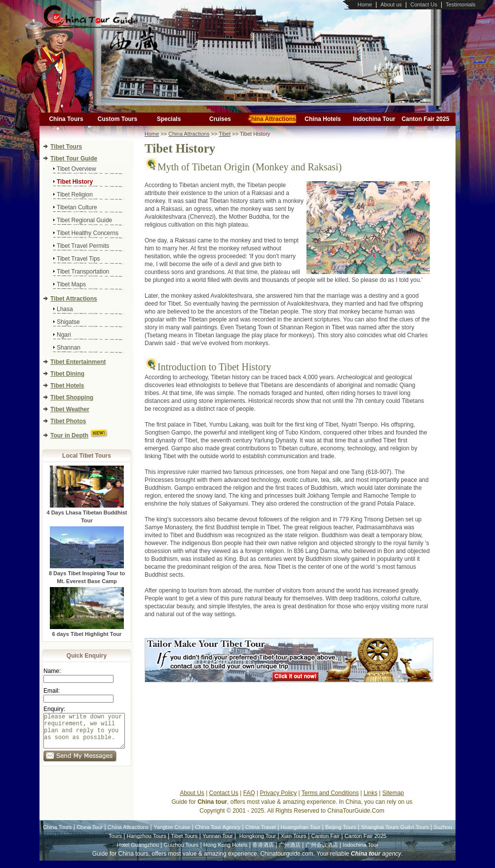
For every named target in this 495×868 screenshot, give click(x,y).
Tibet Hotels (67, 386)
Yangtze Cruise (172, 834)
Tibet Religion (75, 195)
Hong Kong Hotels (225, 852)
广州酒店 (290, 852)
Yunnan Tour (218, 843)
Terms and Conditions (330, 800)
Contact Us (423, 4)
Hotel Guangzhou (138, 852)
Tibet (225, 134)
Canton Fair (325, 843)
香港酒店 (263, 852)
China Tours (66, 119)
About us (391, 4)
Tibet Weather (70, 409)
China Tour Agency (218, 834)
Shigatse (68, 322)
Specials (169, 119)
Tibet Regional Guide (84, 220)
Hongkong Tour (258, 843)
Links (371, 800)
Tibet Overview (76, 169)
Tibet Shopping (72, 397)
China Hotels (323, 119)
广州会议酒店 (322, 852)
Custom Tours (117, 119)
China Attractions (271, 119)
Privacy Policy (279, 800)
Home (364, 4)
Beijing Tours (341, 834)
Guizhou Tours (181, 852)
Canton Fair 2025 (426, 119)
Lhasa (65, 309)
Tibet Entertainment (78, 362)
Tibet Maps (71, 284)
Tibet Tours (66, 147)
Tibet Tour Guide (74, 158)
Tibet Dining (67, 374)
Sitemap (393, 800)
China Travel (261, 834)
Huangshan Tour (301, 834)
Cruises (220, 119)
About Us (192, 800)
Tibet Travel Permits (83, 246)
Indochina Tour (374, 119)
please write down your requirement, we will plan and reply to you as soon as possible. (84, 734)
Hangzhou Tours (147, 843)
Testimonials (461, 4)
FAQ (249, 800)
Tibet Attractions (74, 299)
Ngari (64, 335)
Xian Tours (294, 843)
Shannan (69, 348)
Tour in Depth (69, 435)
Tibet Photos (68, 421)
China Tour (90, 834)
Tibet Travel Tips (78, 259)
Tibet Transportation (83, 272)
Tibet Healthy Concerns (88, 233)
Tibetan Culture (77, 207)
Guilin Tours (415, 834)
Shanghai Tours (380, 834)
